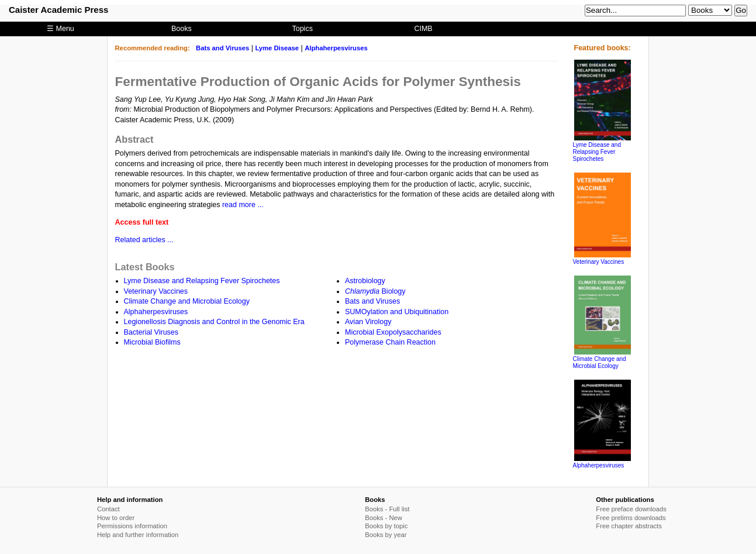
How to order (116, 518)
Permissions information (132, 526)
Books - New (384, 518)
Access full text (142, 222)
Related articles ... (144, 240)
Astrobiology (365, 281)
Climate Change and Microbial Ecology (187, 301)
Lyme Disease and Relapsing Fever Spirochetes (202, 281)
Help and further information (138, 535)
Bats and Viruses (222, 48)
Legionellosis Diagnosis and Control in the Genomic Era (214, 322)
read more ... (243, 205)
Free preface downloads (631, 509)
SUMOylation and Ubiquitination (397, 312)
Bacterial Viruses (151, 332)
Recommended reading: (153, 48)
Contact (108, 509)
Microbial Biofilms (152, 342)
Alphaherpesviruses (336, 48)
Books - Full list (387, 509)
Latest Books (145, 267)
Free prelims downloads (631, 518)
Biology (375, 291)
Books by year (386, 535)
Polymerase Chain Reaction (390, 342)
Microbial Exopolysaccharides (393, 332)
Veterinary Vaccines (156, 291)
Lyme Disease (277, 48)
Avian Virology (368, 322)
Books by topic (386, 526)
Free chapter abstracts (629, 526)
